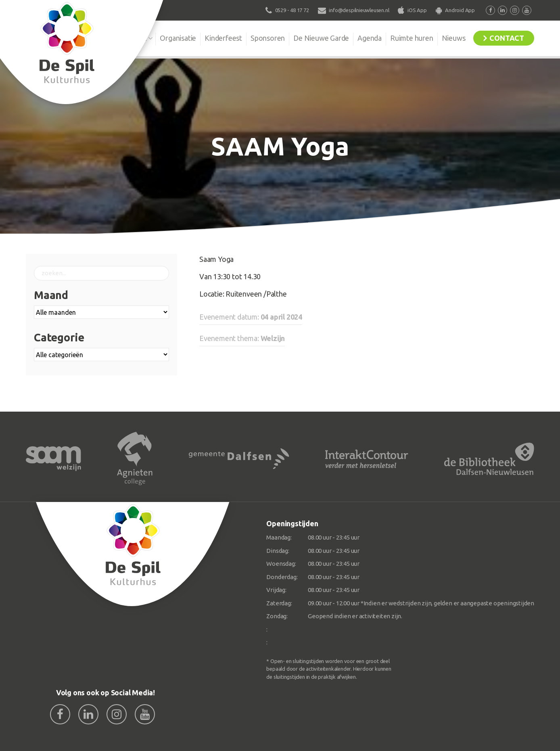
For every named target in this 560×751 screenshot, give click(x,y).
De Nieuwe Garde (321, 38)
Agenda (370, 38)
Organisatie (178, 38)
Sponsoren (268, 38)
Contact (507, 38)
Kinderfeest (223, 38)
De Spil (136, 38)
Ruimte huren (412, 38)
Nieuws (454, 38)
